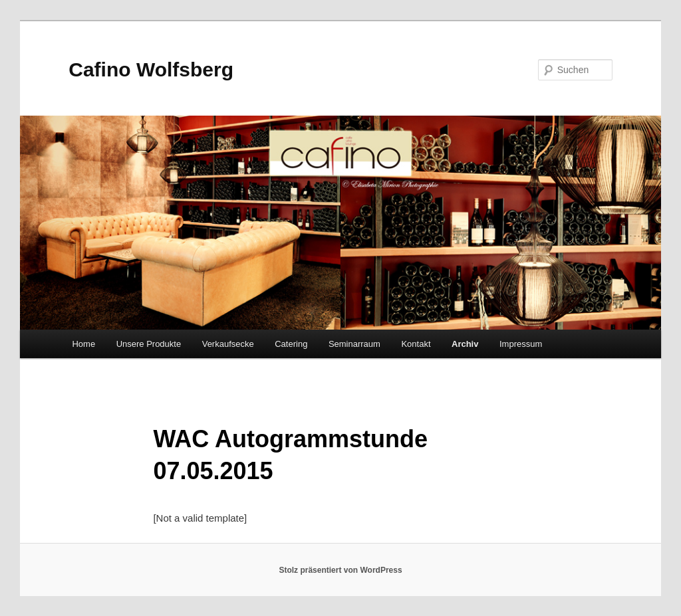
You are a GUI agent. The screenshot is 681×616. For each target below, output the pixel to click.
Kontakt (416, 344)
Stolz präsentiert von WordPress (340, 570)
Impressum (521, 344)
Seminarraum (354, 344)
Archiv (465, 344)
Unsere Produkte (149, 344)
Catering (291, 344)
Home (83, 344)
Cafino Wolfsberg (151, 69)
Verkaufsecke (228, 344)
